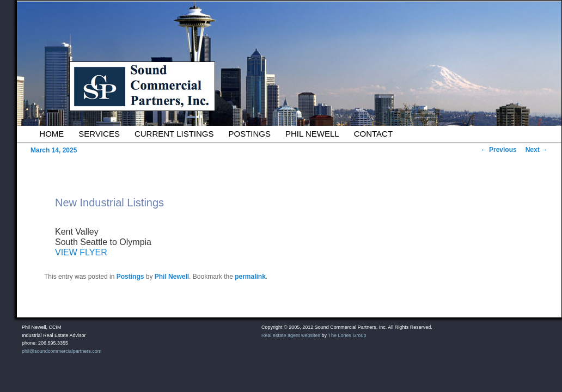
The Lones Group (347, 335)
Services (99, 134)
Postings (249, 134)
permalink (250, 277)
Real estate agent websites (291, 335)
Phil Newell (312, 134)
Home (51, 134)
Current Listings (174, 134)
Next (537, 150)
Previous (499, 150)
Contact (373, 134)
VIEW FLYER (81, 252)
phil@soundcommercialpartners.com (62, 351)
